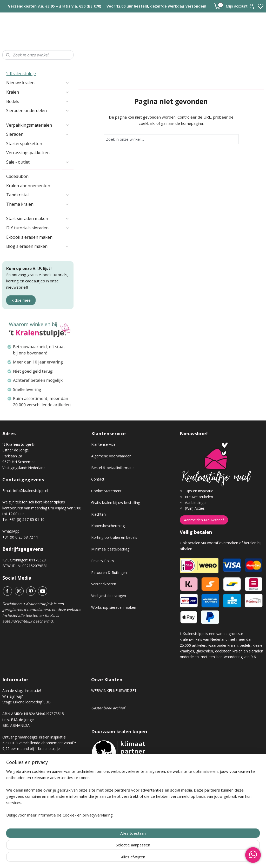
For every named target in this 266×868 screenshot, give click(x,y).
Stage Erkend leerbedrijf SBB (26, 702)
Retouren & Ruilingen (109, 572)
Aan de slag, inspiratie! (22, 691)
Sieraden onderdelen (38, 111)
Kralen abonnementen (28, 186)
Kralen (38, 92)
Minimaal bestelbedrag (110, 549)
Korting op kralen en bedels (114, 537)
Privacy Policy (103, 561)
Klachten (98, 514)
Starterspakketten (24, 144)
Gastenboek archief (108, 708)
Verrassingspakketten (28, 153)
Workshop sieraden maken (114, 607)
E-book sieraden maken (29, 237)
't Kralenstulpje (21, 74)
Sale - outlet (38, 162)
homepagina (192, 123)
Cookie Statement (106, 491)
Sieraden (38, 134)
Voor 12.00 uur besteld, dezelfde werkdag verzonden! (156, 6)
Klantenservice (103, 444)
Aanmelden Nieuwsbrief (204, 520)
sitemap (151, 859)
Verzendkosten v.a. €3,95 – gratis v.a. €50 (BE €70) (55, 6)
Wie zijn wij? (12, 696)
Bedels (38, 101)
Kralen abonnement (23, 766)
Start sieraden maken (38, 218)
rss (162, 859)
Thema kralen (38, 204)
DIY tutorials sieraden (38, 228)
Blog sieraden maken (38, 246)
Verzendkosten (104, 584)
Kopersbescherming (108, 526)
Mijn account (240, 6)
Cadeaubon (17, 176)
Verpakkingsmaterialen (38, 125)
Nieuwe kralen (38, 83)
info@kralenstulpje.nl (31, 491)
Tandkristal (38, 195)
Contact (98, 479)
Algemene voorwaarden (111, 456)
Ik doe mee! (21, 300)
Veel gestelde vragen (109, 596)
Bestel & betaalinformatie (113, 468)
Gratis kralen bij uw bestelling (116, 503)
